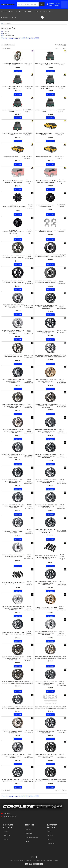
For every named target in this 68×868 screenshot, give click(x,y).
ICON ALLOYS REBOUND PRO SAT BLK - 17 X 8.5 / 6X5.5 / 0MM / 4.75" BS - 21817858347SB (46, 731)
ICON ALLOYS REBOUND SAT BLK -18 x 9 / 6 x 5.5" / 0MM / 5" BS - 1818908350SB (46, 780)
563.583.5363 (8, 814)
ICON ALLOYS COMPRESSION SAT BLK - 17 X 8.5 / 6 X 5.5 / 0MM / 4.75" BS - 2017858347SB (46, 456)
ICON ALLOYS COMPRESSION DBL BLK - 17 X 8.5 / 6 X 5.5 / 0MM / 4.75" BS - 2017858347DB (46, 431)
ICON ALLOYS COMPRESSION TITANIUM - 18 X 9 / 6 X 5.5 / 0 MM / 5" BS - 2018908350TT (46, 506)
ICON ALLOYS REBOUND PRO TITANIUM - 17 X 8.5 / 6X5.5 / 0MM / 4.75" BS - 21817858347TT (13, 756)
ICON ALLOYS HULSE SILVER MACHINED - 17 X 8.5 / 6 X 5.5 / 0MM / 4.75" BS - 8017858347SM (13, 556)
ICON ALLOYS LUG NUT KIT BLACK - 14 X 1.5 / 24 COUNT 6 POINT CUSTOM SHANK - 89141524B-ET (46, 557)
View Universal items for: (20, 796)
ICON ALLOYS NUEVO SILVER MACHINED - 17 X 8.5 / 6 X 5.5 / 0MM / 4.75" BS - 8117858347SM (13, 608)
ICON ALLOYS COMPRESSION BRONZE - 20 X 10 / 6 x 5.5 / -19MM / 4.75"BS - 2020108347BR (13, 431)
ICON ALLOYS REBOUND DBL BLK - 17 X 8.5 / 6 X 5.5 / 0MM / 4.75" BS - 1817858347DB (46, 683)
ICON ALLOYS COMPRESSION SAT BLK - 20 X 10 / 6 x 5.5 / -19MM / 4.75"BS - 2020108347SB (46, 481)
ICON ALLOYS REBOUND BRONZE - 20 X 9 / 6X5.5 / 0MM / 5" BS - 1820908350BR (46, 658)
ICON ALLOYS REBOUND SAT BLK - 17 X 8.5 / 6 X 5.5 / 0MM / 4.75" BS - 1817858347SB (46, 756)
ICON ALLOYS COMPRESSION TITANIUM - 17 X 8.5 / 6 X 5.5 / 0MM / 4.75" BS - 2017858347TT (13, 506)
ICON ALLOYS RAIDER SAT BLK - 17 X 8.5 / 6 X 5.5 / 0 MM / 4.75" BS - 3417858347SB (13, 633)
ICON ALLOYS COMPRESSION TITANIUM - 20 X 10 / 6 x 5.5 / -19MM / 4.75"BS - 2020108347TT (13, 531)
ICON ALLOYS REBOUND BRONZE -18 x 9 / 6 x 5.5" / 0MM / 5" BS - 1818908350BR (13, 683)
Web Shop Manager (52, 860)
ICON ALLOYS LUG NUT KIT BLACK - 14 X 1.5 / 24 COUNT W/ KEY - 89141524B (13, 583)
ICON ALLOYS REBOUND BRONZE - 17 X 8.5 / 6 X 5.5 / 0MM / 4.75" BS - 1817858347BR (13, 658)
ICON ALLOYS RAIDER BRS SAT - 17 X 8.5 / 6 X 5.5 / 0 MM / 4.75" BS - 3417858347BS (46, 608)
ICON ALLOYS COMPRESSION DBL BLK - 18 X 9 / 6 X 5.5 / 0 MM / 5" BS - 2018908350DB (13, 456)
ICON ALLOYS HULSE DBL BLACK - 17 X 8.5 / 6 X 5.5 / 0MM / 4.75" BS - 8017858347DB (46, 531)
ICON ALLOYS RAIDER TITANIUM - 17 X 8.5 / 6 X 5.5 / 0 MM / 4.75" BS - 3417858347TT (46, 633)
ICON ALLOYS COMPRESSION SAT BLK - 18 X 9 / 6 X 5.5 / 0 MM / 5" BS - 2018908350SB (13, 481)
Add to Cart (18, 439)
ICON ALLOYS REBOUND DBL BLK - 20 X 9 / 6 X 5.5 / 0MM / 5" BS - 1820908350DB (46, 708)
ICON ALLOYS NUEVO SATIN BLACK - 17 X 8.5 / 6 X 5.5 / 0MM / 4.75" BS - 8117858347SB (46, 583)
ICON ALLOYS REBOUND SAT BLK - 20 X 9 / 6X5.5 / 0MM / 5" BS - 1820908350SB (13, 780)
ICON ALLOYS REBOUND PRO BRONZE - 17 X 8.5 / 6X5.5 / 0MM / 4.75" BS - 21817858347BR (13, 731)
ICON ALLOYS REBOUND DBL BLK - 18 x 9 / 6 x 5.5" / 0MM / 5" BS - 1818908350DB (13, 708)
